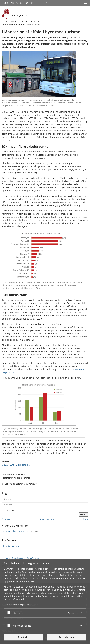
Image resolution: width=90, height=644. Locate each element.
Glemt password (47, 519)
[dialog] (45, 602)
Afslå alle (23, 637)
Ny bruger (6, 519)
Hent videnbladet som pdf (16, 531)
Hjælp (86, 519)
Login (83, 514)
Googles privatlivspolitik (16, 605)
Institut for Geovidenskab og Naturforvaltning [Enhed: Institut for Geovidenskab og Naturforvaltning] (22, 558)
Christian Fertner (11, 546)
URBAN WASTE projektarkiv (16, 465)
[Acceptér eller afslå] (10, 612)
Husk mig (8, 510)
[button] (86, 3)
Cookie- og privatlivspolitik (56, 596)
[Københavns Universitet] (6, 14)
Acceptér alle (67, 637)
